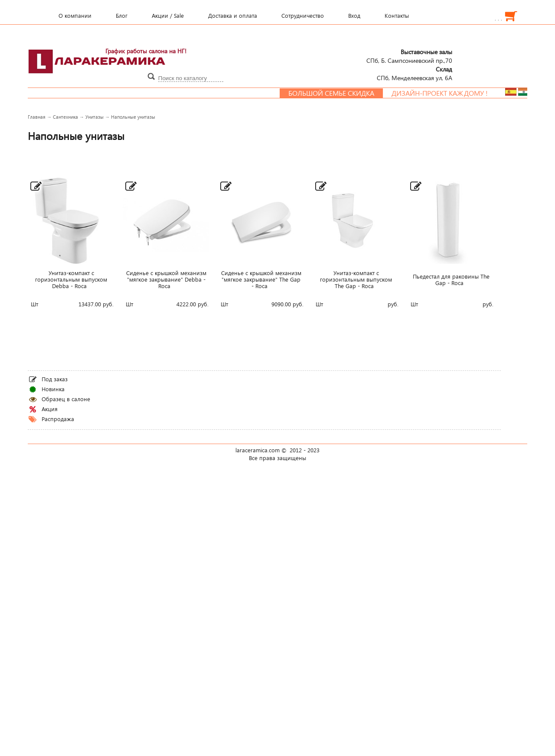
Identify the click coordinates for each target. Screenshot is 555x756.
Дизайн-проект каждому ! (445, 93)
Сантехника (65, 117)
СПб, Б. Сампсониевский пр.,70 (409, 56)
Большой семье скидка (337, 93)
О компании (75, 16)
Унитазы (95, 117)
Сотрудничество (303, 16)
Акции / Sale (168, 16)
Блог (122, 16)
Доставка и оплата (233, 16)
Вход (354, 16)
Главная (37, 117)
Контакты (397, 16)
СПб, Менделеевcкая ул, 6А (415, 73)
